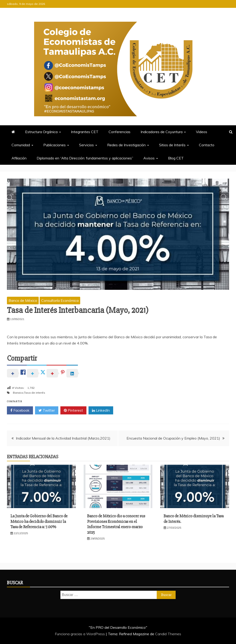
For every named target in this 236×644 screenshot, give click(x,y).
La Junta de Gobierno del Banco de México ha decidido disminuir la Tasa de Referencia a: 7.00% (39, 521)
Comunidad (21, 145)
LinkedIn (101, 410)
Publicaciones (55, 145)
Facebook (20, 410)
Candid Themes (168, 634)
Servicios (86, 145)
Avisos (149, 158)
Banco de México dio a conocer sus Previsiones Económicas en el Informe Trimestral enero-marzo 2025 (116, 524)
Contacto (207, 145)
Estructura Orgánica (41, 132)
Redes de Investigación (126, 145)
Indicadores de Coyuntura (162, 132)
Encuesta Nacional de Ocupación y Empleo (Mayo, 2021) (173, 438)
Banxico (18, 393)
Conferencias (119, 132)
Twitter (47, 410)
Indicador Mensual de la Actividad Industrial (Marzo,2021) (63, 438)
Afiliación (19, 158)
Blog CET (176, 158)
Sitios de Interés (172, 145)
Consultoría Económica (60, 300)
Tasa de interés (35, 393)
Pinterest (73, 410)
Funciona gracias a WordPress (80, 634)
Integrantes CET (85, 132)
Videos (202, 132)
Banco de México (23, 300)
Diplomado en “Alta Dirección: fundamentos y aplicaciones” (85, 158)
